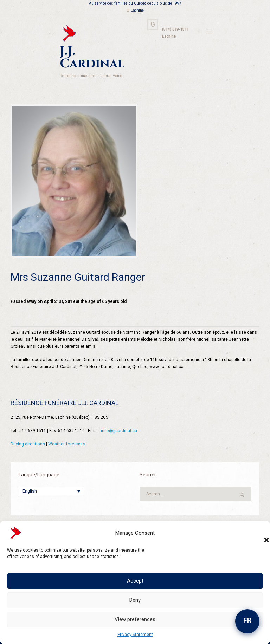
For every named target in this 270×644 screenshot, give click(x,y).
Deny (135, 600)
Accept (135, 581)
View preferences (135, 619)
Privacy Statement (135, 635)
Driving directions (28, 430)
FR (247, 620)
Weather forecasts (66, 430)
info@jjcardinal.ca (119, 417)
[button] (259, 533)
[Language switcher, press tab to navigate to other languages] (51, 477)
